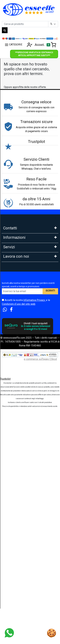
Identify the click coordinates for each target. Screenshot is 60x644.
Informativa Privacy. (35, 534)
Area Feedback (12, 321)
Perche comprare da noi (16, 349)
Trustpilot (5, 612)
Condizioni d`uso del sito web (19, 537)
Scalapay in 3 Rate (13, 383)
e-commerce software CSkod (40, 593)
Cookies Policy (12, 306)
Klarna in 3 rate (11, 376)
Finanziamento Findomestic (19, 390)
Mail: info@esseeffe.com (17, 251)
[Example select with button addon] (53, 24)
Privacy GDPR (11, 314)
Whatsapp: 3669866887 (17, 244)
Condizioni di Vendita (15, 335)
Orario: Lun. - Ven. (13, 258)
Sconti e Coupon (12, 433)
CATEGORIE (13, 45)
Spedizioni (9, 411)
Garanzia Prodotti (13, 292)
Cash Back (9, 440)
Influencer (9, 481)
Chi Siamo (9, 285)
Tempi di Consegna (14, 426)
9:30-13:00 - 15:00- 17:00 (17, 265)
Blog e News (10, 447)
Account (35, 45)
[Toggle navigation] (51, 45)
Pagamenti (9, 369)
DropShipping (11, 467)
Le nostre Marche (13, 342)
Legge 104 (9, 404)
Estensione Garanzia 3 (16, 419)
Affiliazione (9, 488)
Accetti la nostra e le (26, 535)
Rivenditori (9, 474)
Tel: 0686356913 (13, 237)
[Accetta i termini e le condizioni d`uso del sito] (3, 533)
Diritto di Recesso (13, 328)
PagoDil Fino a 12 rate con (18, 397)
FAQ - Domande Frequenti (18, 299)
